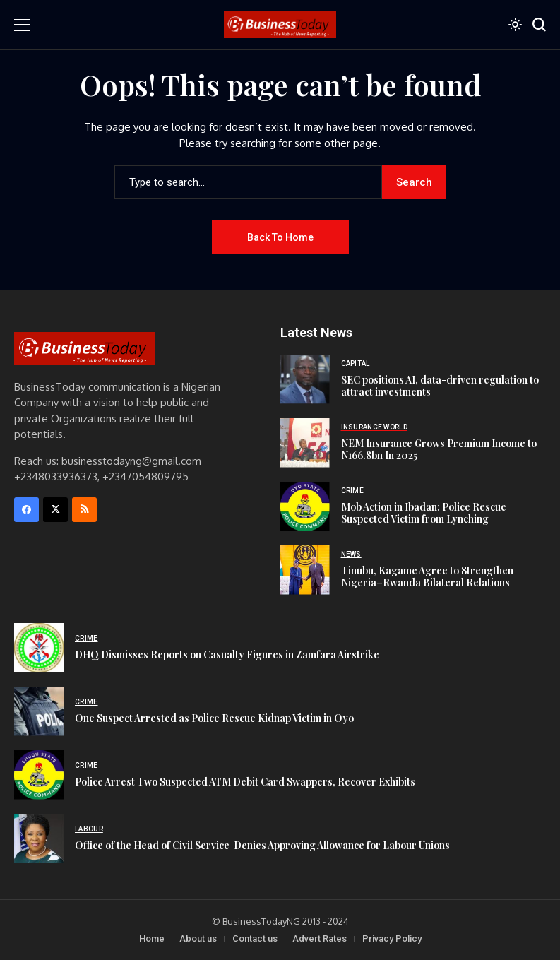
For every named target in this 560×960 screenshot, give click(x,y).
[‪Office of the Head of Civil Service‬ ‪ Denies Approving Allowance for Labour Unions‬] (39, 838)
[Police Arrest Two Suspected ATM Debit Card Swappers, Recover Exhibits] (39, 775)
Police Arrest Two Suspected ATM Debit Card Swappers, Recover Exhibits (245, 782)
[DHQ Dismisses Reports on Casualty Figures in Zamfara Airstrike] (39, 648)
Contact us (255, 938)
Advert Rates (320, 938)
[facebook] (26, 510)
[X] (55, 510)
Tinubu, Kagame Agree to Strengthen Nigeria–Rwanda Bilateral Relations (427, 576)
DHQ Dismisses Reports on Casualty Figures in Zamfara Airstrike (227, 654)
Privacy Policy (392, 938)
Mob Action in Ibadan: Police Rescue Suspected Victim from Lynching (424, 513)
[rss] (84, 510)
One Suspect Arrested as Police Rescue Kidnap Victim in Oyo (214, 718)
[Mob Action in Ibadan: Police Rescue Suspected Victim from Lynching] (305, 506)
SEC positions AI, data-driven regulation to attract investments (440, 386)
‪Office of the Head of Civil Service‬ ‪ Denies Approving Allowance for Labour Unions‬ (262, 845)
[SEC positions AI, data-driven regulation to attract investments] (305, 379)
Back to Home (280, 237)
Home (152, 938)
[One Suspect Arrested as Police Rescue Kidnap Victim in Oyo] (39, 711)
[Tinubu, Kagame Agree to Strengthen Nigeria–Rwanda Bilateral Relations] (305, 570)
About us (198, 938)
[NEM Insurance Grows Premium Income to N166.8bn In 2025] (305, 443)
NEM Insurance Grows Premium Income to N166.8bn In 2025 (439, 449)
